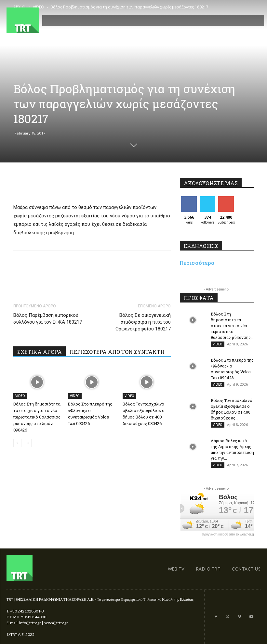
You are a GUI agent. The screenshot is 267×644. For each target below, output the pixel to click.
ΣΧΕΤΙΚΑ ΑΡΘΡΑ (40, 352)
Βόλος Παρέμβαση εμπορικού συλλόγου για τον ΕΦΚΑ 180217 (48, 319)
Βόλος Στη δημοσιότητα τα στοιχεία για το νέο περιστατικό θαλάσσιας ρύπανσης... (232, 326)
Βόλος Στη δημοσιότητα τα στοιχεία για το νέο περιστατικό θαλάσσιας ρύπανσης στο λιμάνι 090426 (37, 417)
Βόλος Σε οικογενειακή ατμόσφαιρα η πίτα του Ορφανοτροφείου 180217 (143, 322)
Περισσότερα (197, 263)
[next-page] (28, 443)
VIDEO (20, 396)
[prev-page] (17, 443)
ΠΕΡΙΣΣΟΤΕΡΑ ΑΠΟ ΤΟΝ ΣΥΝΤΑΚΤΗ (117, 352)
